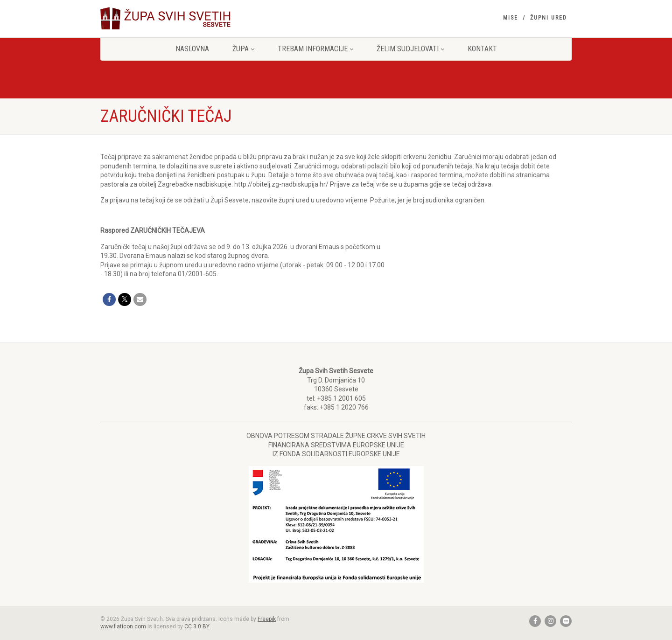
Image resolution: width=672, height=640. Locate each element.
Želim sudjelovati (410, 49)
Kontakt (482, 49)
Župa (243, 49)
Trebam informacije (315, 49)
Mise (511, 18)
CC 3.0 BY (197, 626)
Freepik (267, 619)
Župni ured (549, 18)
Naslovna (192, 49)
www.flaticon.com (123, 626)
